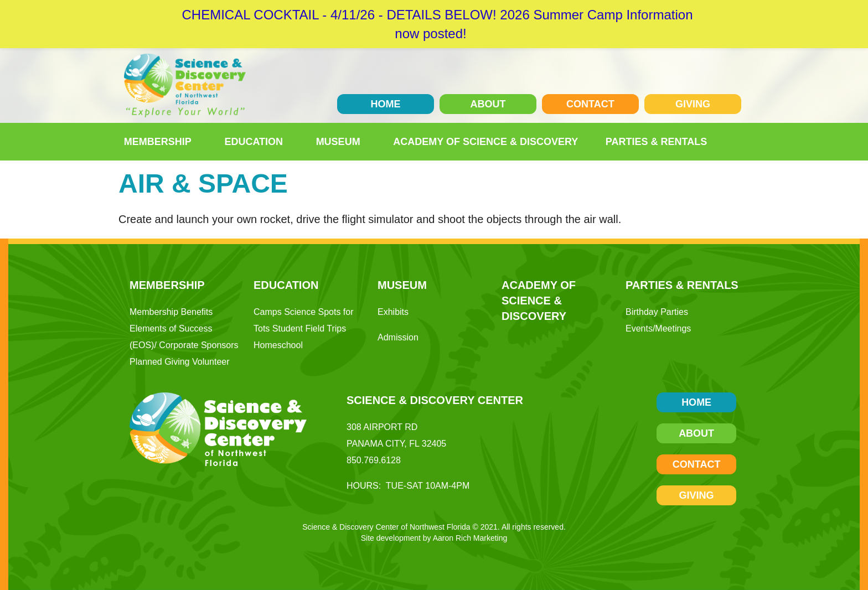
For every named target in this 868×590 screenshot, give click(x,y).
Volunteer (211, 362)
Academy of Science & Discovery (485, 142)
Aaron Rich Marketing (470, 538)
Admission (398, 337)
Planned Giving (160, 362)
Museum (341, 142)
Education (256, 142)
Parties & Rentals (659, 142)
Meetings (673, 328)
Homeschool (278, 345)
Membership (161, 142)
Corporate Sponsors (198, 345)
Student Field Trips (309, 328)
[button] (732, 142)
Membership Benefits (171, 312)
